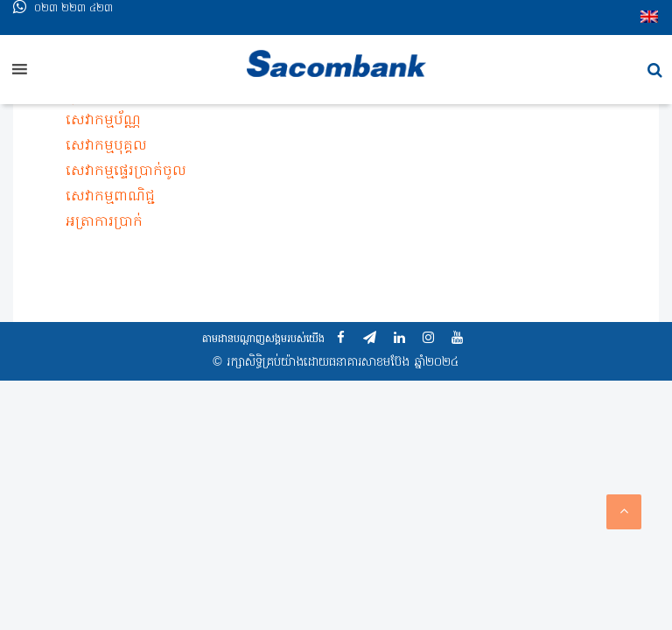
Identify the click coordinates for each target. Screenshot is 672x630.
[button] (655, 70)
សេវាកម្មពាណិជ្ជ (110, 197)
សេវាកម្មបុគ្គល (106, 146)
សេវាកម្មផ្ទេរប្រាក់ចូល (126, 171)
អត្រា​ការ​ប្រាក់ (104, 222)
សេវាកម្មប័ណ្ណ (103, 121)
